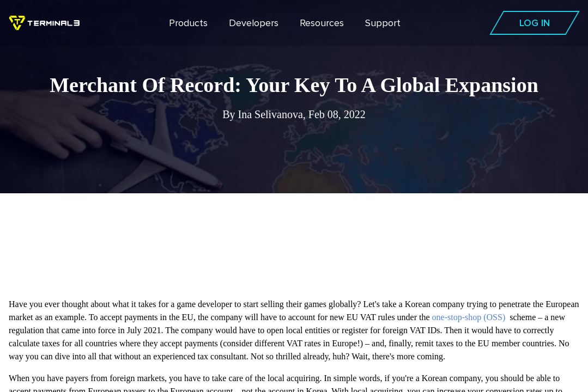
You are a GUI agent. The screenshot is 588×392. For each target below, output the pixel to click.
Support (383, 23)
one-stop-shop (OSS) (469, 317)
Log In (535, 23)
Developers (254, 23)
